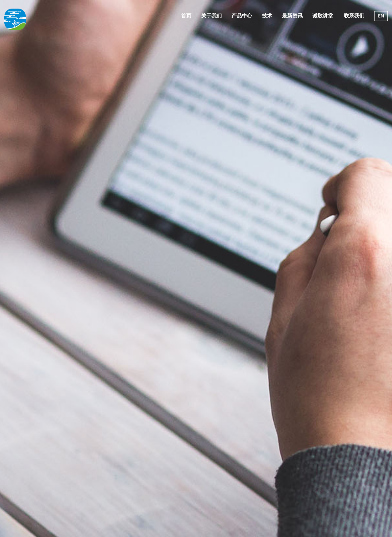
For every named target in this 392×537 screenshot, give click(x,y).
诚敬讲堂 (323, 16)
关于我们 (211, 16)
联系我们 (354, 16)
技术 (267, 16)
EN (381, 16)
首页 (186, 16)
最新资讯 (292, 16)
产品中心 (242, 16)
